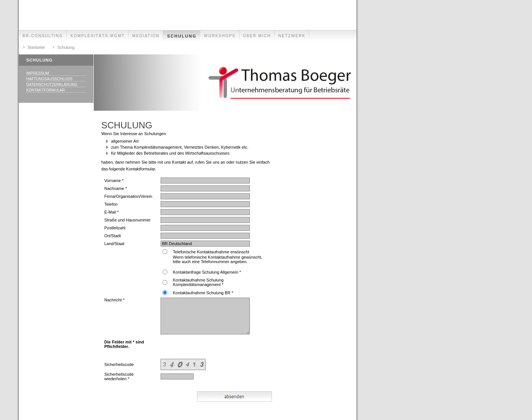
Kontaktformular (46, 90)
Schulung (182, 36)
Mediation (146, 36)
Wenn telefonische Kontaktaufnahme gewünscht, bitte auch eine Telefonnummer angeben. (218, 259)
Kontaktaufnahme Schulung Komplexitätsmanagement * (198, 282)
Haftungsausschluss (49, 79)
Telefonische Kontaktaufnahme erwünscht (211, 252)
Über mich (257, 36)
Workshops (220, 36)
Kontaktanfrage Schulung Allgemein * (207, 272)
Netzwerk (292, 36)
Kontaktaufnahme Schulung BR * (203, 293)
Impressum (38, 73)
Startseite (36, 47)
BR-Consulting (43, 36)
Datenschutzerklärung (52, 85)
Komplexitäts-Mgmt (98, 36)
